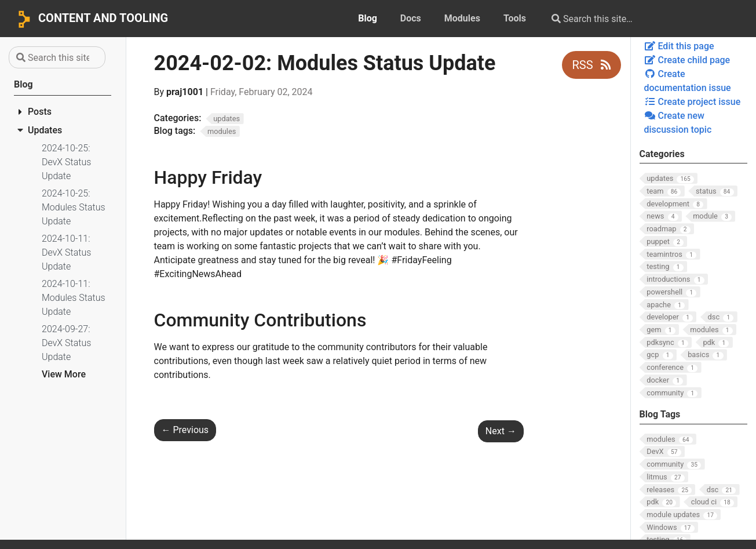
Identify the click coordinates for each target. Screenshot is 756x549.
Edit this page (679, 46)
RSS (591, 65)
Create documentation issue (688, 81)
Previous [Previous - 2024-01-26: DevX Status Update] (185, 430)
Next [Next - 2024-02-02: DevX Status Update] (501, 431)
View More (64, 374)
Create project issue (693, 102)
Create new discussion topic (678, 123)
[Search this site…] (636, 19)
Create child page (687, 60)
